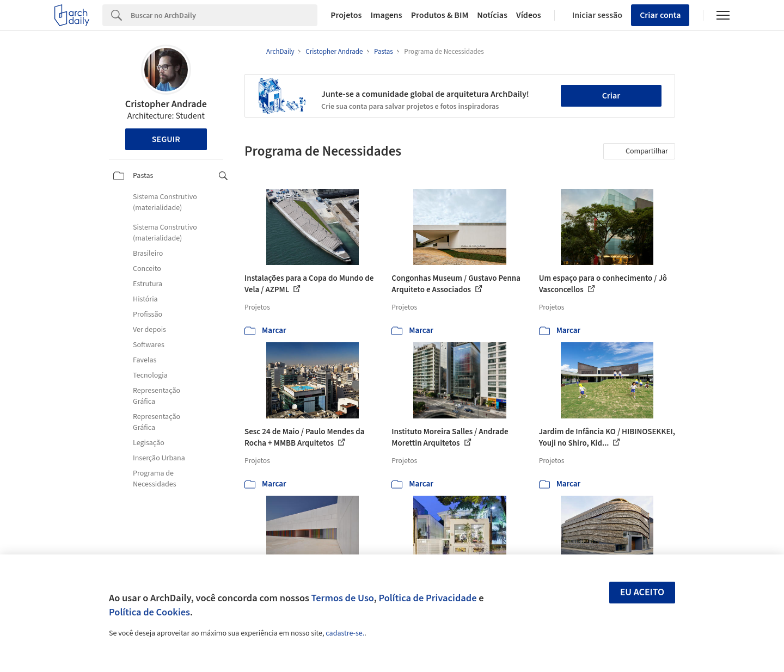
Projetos (346, 15)
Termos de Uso (343, 598)
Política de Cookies (149, 612)
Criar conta (660, 15)
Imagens (386, 15)
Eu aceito (642, 592)
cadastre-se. (345, 633)
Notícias (492, 15)
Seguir (166, 139)
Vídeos (529, 15)
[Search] (224, 15)
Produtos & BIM (440, 15)
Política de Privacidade (427, 598)
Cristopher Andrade (166, 104)
